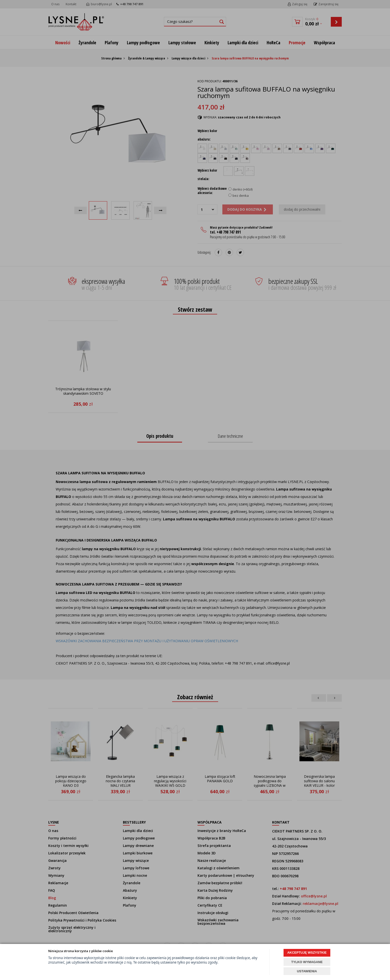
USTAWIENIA (307, 971)
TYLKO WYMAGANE (307, 962)
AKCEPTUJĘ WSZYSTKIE (307, 953)
